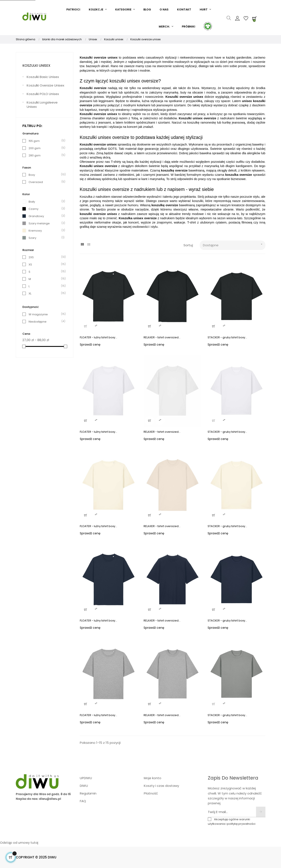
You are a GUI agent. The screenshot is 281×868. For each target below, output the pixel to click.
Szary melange (39, 223)
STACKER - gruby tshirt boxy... (227, 337)
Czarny (33, 209)
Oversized (36, 182)
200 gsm (35, 148)
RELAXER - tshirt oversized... (162, 337)
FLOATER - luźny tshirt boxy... (98, 337)
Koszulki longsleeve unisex (42, 105)
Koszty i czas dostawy (161, 786)
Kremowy (35, 231)
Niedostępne (38, 322)
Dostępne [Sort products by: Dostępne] (234, 244)
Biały (32, 202)
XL (30, 293)
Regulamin (88, 793)
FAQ (83, 801)
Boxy (32, 175)
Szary (32, 238)
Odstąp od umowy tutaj (19, 843)
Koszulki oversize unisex (45, 85)
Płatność (151, 793)
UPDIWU (86, 778)
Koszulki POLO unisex (43, 94)
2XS (31, 257)
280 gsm (35, 155)
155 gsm (34, 141)
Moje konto (153, 778)
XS (30, 265)
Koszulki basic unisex (43, 77)
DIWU (84, 786)
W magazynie (38, 314)
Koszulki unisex (36, 66)
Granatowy (36, 216)
